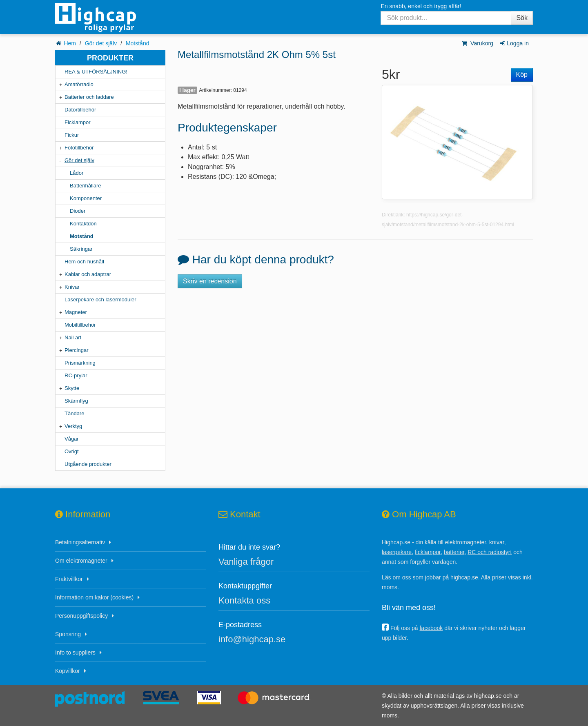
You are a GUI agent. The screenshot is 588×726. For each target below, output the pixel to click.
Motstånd (138, 43)
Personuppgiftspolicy (81, 616)
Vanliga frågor (246, 562)
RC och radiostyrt (490, 552)
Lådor (77, 173)
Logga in (514, 43)
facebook (431, 628)
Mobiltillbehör (80, 325)
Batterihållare (86, 186)
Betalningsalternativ (80, 542)
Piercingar (77, 350)
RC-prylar (76, 375)
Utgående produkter (88, 464)
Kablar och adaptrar (88, 274)
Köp (522, 75)
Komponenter (86, 198)
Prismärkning (80, 363)
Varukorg (477, 43)
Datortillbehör (80, 110)
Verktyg (73, 426)
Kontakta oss (244, 600)
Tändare (74, 413)
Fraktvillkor (69, 579)
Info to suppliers (75, 653)
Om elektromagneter (81, 561)
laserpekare (397, 552)
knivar (497, 542)
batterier (454, 552)
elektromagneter (465, 542)
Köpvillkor (68, 671)
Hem (70, 43)
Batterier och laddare (89, 97)
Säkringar (81, 249)
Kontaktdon (83, 224)
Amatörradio (79, 84)
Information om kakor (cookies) (94, 597)
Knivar (72, 287)
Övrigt (72, 451)
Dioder (78, 211)
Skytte (72, 388)
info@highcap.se (252, 639)
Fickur (72, 135)
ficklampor (428, 552)
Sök (522, 18)
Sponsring (68, 634)
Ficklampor (78, 122)
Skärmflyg (76, 401)
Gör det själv (101, 43)
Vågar (72, 439)
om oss (402, 577)
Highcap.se (396, 542)
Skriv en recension (210, 281)
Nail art (73, 337)
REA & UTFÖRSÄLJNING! (96, 72)
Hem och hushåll (84, 262)
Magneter (76, 312)
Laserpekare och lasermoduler (100, 300)
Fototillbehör (79, 148)
